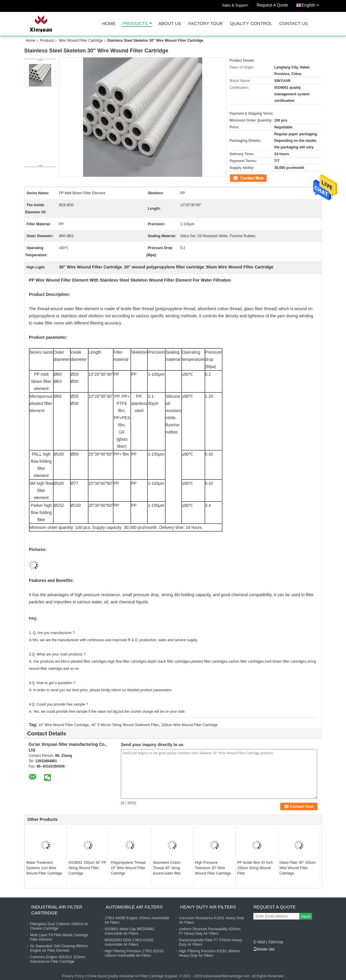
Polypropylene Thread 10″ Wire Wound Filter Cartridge (128, 868)
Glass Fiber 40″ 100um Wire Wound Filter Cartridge (297, 868)
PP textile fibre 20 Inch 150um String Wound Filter (255, 868)
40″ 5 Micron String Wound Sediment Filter (125, 725)
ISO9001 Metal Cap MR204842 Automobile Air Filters (129, 931)
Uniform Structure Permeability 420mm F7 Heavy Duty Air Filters (210, 931)
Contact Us (294, 24)
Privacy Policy (73, 976)
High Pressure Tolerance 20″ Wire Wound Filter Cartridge (213, 868)
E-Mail (259, 942)
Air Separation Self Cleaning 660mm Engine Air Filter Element (59, 948)
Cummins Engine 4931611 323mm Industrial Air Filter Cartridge (58, 959)
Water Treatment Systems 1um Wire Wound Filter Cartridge (44, 868)
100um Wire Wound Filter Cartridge (190, 725)
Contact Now (240, 178)
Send (306, 916)
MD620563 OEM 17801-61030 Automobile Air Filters (129, 942)
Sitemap (276, 942)
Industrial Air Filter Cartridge (57, 910)
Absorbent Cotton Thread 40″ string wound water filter (167, 868)
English (312, 4)
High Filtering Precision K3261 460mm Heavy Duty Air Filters (209, 953)
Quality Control (251, 24)
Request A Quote (272, 5)
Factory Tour (205, 24)
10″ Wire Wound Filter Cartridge (64, 725)
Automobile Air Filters (134, 907)
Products (135, 24)
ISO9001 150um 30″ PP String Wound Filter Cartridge (87, 868)
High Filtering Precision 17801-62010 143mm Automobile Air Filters (134, 953)
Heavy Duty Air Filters (208, 907)
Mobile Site (264, 949)
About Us (170, 24)
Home (109, 24)
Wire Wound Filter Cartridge (81, 41)
